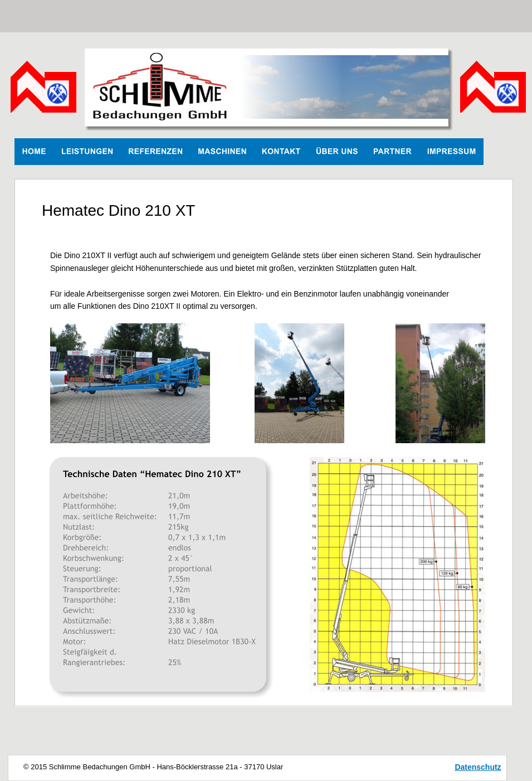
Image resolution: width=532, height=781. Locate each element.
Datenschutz (478, 767)
